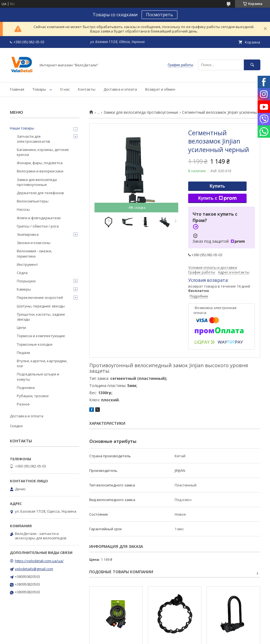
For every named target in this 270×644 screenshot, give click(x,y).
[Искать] (252, 65)
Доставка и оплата (120, 89)
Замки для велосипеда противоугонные (141, 112)
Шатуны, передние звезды (41, 306)
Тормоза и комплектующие (41, 336)
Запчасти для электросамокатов (33, 139)
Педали (23, 353)
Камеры (24, 289)
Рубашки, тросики (33, 396)
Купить (217, 186)
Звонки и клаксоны (34, 243)
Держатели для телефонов (40, 193)
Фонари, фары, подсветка (40, 163)
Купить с (217, 198)
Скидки (16, 426)
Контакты (87, 89)
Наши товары (22, 128)
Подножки (26, 388)
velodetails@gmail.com (34, 569)
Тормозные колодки (35, 344)
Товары (39, 89)
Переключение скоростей (40, 297)
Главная (17, 89)
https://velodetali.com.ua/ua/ (39, 561)
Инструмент (27, 264)
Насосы (23, 209)
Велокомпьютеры (33, 201)
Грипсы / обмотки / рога (38, 226)
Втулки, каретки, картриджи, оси (42, 363)
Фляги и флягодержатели (39, 218)
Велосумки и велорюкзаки (40, 171)
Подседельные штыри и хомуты (38, 377)
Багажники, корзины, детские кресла (43, 152)
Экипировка (28, 234)
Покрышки (26, 281)
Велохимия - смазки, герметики (34, 253)
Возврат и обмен (160, 89)
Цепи (21, 328)
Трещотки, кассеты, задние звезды (41, 317)
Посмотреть (160, 15)
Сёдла (22, 273)
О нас (65, 89)
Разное (23, 404)
